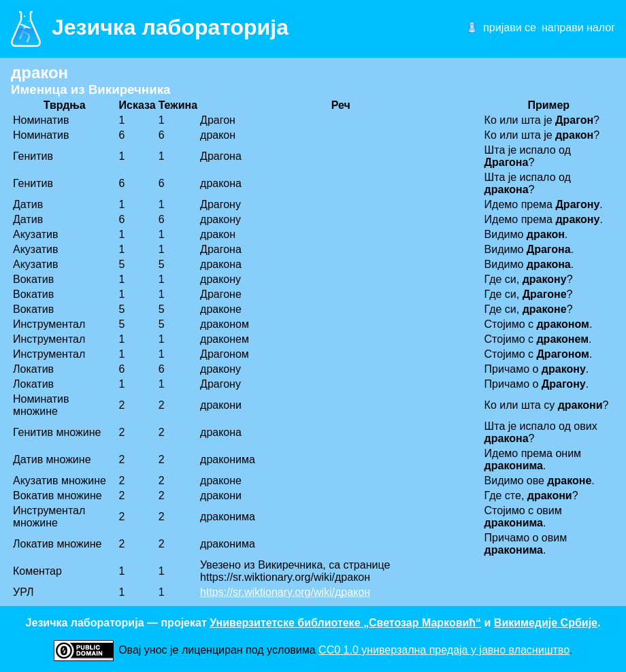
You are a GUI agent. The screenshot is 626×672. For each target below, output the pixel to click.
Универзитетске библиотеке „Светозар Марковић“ (345, 623)
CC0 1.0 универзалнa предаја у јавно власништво (444, 650)
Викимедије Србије (546, 623)
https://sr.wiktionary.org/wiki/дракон (285, 592)
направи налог (578, 28)
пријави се (510, 28)
